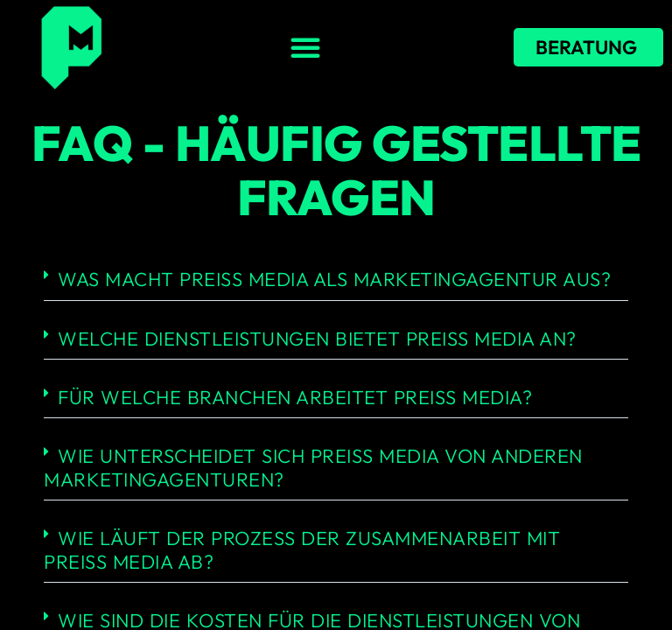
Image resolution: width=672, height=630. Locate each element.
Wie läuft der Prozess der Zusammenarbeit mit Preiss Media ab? (302, 549)
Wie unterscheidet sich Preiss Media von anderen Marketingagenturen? (313, 467)
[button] (305, 47)
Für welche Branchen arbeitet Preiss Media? (295, 397)
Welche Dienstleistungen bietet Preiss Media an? (317, 339)
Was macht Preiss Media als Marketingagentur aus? (334, 279)
